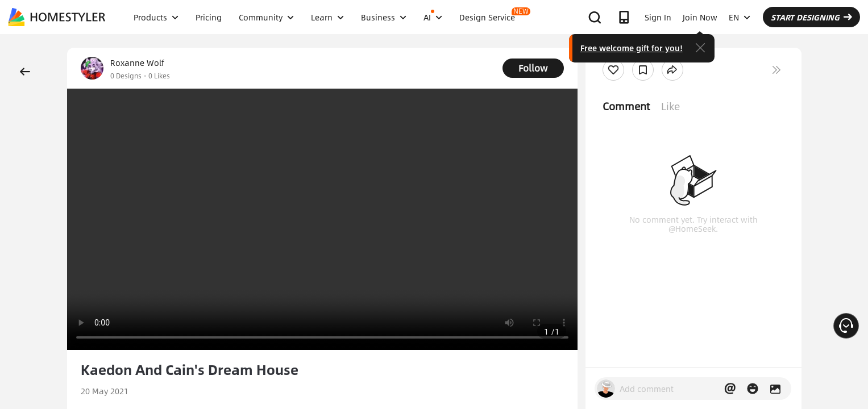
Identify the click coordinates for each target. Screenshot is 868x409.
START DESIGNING (811, 17)
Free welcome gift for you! (632, 48)
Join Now (700, 17)
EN (740, 17)
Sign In (658, 17)
